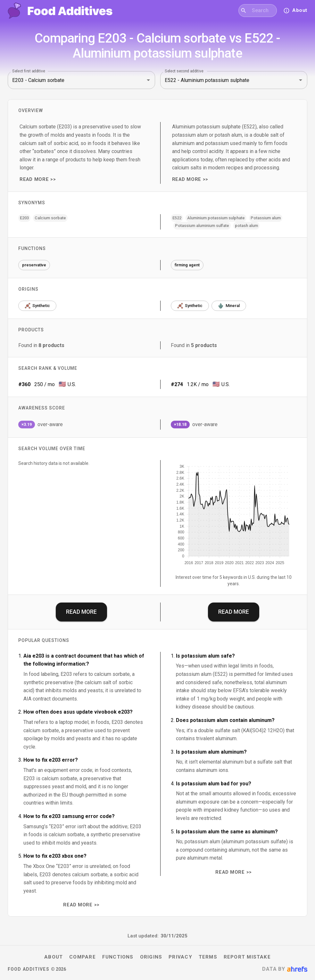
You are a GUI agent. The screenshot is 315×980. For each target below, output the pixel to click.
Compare (83, 957)
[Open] (148, 80)
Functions (118, 957)
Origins (151, 957)
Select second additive (184, 71)
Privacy (180, 957)
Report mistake (247, 957)
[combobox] (262, 11)
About (54, 957)
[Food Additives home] (60, 11)
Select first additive (29, 71)
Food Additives (29, 969)
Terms (208, 957)
